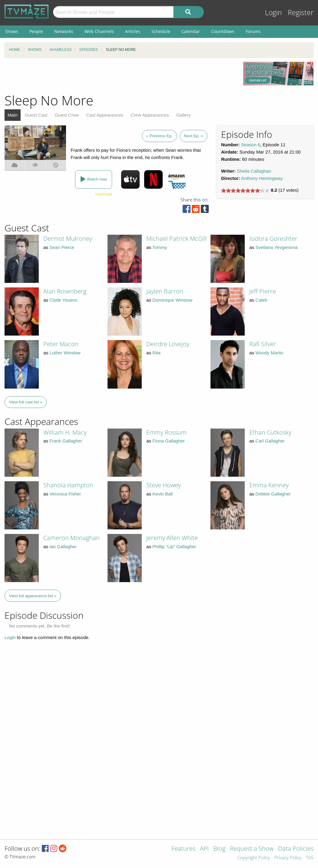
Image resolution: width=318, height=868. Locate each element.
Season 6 (251, 145)
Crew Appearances (150, 115)
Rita (156, 353)
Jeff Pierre (263, 291)
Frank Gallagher (66, 441)
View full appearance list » (33, 596)
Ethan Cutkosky (270, 432)
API (204, 849)
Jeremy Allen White (172, 538)
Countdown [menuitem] (223, 31)
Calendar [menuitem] (191, 31)
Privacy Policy (288, 858)
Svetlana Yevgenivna (276, 247)
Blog (219, 849)
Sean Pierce (62, 247)
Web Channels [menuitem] (99, 31)
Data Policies (296, 849)
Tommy (160, 247)
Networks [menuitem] (64, 31)
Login (273, 13)
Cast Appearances (105, 115)
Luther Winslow (65, 353)
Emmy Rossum (166, 432)
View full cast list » (26, 402)
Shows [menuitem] (12, 31)
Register (301, 13)
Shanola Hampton (68, 485)
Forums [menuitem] (253, 31)
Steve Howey (164, 485)
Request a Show (252, 849)
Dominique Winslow (172, 300)
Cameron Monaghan (71, 538)
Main (13, 115)
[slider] (245, 190)
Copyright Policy (254, 858)
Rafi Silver (263, 344)
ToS (310, 858)
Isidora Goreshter (273, 239)
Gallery (184, 115)
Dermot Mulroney (68, 239)
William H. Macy (65, 432)
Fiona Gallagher (169, 441)
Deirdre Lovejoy (168, 344)
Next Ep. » (193, 136)
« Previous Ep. (159, 136)
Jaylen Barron (165, 291)
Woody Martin (269, 353)
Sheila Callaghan (254, 171)
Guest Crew (67, 115)
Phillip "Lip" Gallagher (174, 547)
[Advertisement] (119, 75)
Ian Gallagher (63, 547)
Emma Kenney (269, 485)
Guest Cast (36, 115)
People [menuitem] (36, 31)
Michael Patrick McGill (177, 239)
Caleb (261, 300)
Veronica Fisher (65, 494)
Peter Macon (61, 344)
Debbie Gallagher (273, 494)
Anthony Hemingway (262, 178)
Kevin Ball (162, 494)
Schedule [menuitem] (161, 31)
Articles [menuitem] (133, 31)
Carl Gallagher (270, 441)
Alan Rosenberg (65, 291)
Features (183, 849)
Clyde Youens (63, 300)
